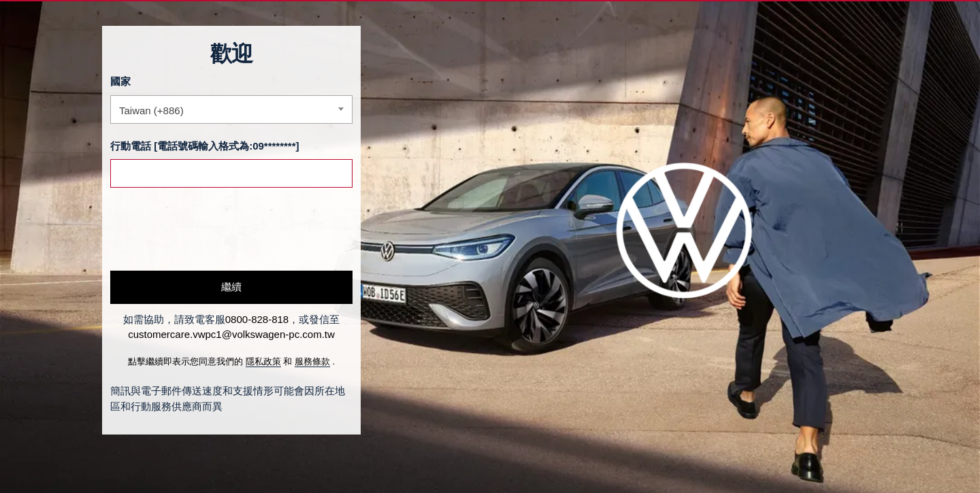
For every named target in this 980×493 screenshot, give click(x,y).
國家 (120, 81)
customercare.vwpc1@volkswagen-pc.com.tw (231, 334)
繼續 (231, 287)
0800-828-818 (257, 319)
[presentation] (214, 229)
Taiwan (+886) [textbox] (151, 111)
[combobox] (231, 109)
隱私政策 (263, 361)
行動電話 (131, 146)
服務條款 (312, 361)
